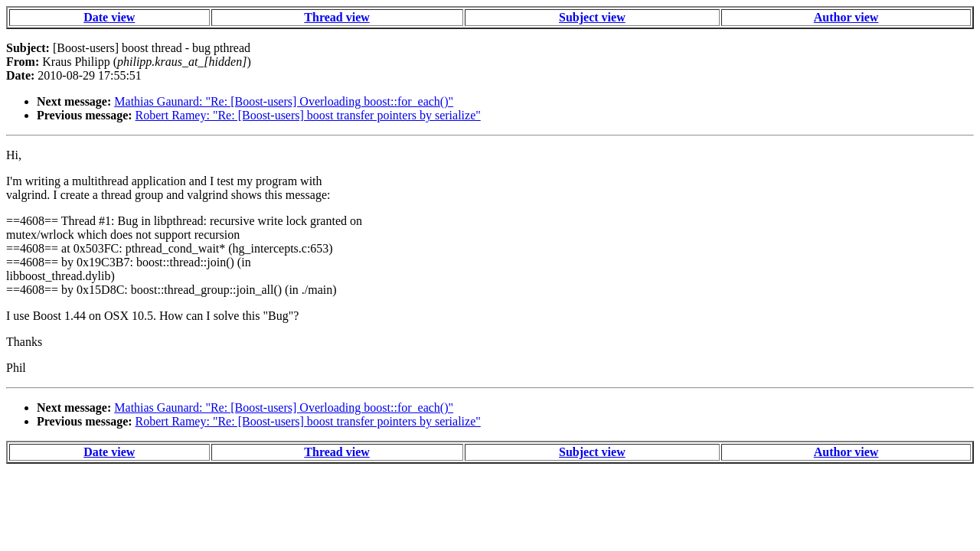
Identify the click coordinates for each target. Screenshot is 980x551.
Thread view (336, 17)
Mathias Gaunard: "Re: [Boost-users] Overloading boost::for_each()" (284, 101)
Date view (109, 17)
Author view (846, 17)
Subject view (592, 17)
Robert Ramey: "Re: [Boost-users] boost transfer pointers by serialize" (308, 115)
